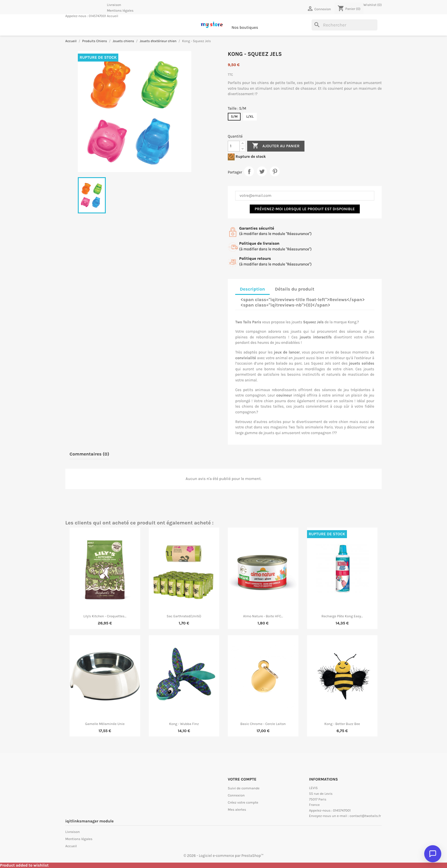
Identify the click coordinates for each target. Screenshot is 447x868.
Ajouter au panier (276, 146)
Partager (249, 171)
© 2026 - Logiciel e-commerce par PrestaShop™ (223, 856)
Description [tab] (252, 289)
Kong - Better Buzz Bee (342, 724)
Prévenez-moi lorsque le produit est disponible (305, 209)
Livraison (114, 5)
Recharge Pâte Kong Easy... (342, 616)
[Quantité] (234, 146)
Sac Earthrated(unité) (184, 616)
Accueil (113, 16)
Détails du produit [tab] (294, 289)
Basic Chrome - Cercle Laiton (263, 724)
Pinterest (275, 171)
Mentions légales (120, 11)
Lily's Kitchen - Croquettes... (105, 616)
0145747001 (97, 16)
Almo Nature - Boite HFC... (263, 616)
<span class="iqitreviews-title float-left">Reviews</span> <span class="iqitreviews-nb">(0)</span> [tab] (303, 302)
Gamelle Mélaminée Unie (105, 724)
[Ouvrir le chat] (433, 854)
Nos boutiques (245, 27)
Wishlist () (373, 5)
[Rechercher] (345, 25)
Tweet (262, 171)
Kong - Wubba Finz (184, 724)
